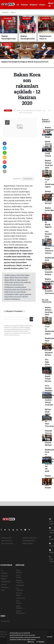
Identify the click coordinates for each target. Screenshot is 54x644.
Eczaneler (20, 585)
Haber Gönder (28, 543)
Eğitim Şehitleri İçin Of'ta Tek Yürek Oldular (48, 149)
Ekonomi (5, 587)
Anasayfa (5, 12)
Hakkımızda (6, 538)
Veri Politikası (7, 543)
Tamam (40, 642)
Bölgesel (33, 5)
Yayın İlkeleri (7, 541)
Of (18, 5)
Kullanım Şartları (30, 538)
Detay (31, 642)
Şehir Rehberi (19, 607)
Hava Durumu (19, 571)
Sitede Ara (5, 621)
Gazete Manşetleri (21, 612)
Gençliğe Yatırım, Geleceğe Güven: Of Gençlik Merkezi (48, 438)
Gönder (32, 319)
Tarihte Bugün (19, 594)
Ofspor (42, 5)
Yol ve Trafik (19, 576)
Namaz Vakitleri (20, 581)
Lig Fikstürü (20, 589)
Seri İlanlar (19, 602)
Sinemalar (21, 598)
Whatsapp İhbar (29, 541)
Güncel (13, 12)
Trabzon (24, 5)
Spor (3, 590)
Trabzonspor (6, 582)
